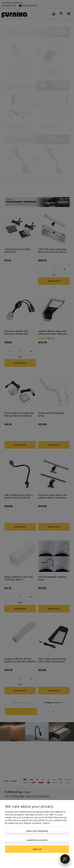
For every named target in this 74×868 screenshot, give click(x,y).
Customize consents (37, 840)
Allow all (37, 849)
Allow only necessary (37, 831)
